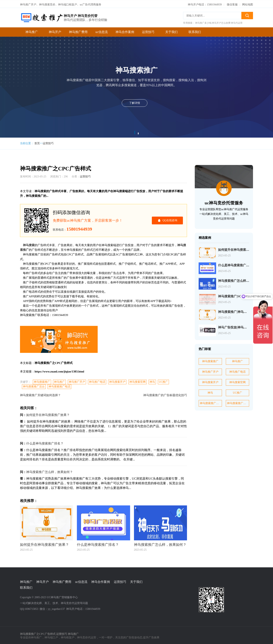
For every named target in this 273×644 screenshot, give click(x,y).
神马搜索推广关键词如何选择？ (40, 394)
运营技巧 (148, 31)
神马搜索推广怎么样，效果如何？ (50, 471)
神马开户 (55, 31)
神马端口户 (51, 636)
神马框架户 (68, 636)
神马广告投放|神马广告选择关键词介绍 (245, 326)
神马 (152, 381)
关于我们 (171, 31)
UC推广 (163, 381)
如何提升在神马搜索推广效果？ (48, 414)
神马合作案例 (125, 31)
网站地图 (248, 3)
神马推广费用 (78, 31)
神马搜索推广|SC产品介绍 (236, 295)
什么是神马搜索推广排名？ (45, 442)
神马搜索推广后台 (34, 386)
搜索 (247, 14)
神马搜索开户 (117, 381)
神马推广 (32, 31)
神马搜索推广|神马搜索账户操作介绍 (243, 311)
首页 (37, 142)
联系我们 (195, 31)
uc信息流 (101, 31)
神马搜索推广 (42, 381)
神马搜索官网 (137, 381)
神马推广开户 (77, 381)
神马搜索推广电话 (59, 386)
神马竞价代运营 (87, 636)
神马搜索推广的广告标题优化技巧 (165, 394)
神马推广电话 (97, 381)
